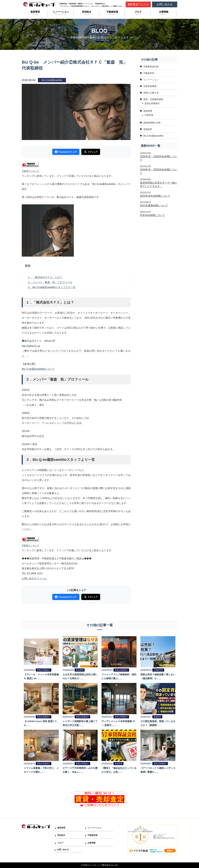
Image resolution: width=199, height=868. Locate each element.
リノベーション (61, 12)
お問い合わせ (165, 4)
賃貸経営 (148, 129)
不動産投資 (112, 12)
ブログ (138, 12)
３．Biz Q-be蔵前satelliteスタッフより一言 (52, 287)
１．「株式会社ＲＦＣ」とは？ (45, 277)
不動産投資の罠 (151, 67)
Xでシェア (91, 152)
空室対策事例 (150, 86)
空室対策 (149, 115)
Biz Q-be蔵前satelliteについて (38, 369)
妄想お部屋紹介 (152, 103)
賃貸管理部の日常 (152, 123)
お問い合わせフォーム (34, 578)
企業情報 (164, 12)
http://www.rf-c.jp (31, 346)
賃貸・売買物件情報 (153, 99)
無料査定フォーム (138, 4)
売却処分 (87, 12)
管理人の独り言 (151, 93)
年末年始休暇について (152, 215)
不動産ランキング (30, 171)
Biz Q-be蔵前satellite (153, 136)
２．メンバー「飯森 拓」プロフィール (50, 282)
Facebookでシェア (66, 152)
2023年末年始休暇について (155, 196)
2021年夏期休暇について (154, 206)
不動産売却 (149, 73)
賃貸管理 (35, 12)
